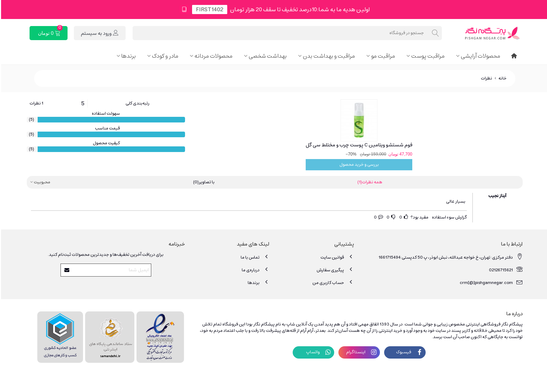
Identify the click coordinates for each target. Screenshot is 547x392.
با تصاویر (203, 182)
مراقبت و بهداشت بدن (328, 56)
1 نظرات (35, 103)
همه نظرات (369, 182)
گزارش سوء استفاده (448, 217)
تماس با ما (254, 257)
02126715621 (505, 270)
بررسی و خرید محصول (358, 165)
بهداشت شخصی (267, 56)
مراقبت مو (382, 56)
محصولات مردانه (212, 56)
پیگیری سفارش (334, 270)
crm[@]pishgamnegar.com (490, 282)
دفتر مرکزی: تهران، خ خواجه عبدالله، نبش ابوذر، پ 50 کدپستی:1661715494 (450, 257)
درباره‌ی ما (255, 270)
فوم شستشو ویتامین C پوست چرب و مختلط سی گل (358, 145)
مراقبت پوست (427, 56)
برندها (128, 56)
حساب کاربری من (332, 282)
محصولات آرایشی (479, 56)
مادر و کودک (164, 56)
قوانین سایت (336, 257)
